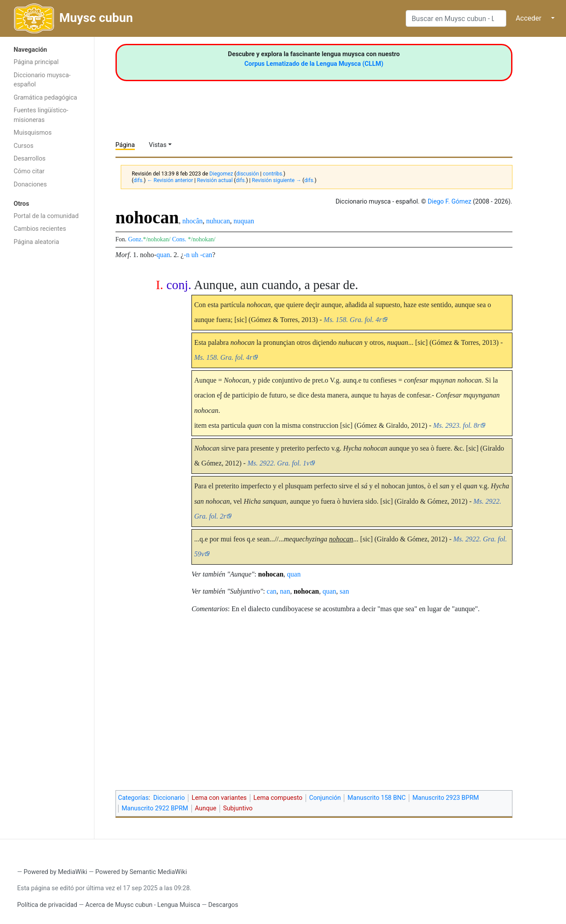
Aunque (206, 808)
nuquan (244, 221)
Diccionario (169, 798)
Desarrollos (30, 159)
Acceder (528, 18)
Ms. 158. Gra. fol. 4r (353, 320)
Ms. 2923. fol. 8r (456, 425)
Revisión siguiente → (277, 180)
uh (195, 255)
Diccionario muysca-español (42, 80)
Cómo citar (29, 171)
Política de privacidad (47, 905)
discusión (248, 174)
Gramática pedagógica (45, 98)
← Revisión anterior (170, 180)
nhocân (192, 221)
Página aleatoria (36, 242)
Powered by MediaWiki (56, 872)
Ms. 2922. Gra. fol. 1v (278, 463)
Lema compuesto (278, 798)
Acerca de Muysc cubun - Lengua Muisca (142, 905)
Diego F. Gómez (450, 202)
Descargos (223, 905)
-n (186, 255)
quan (163, 255)
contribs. (273, 174)
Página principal (36, 62)
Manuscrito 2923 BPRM (445, 798)
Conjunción (325, 798)
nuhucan (218, 221)
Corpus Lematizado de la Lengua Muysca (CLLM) (314, 64)
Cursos (23, 146)
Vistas (158, 145)
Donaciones (30, 184)
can (271, 591)
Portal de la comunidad (46, 216)
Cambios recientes (40, 229)
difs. (139, 180)
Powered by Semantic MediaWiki (141, 872)
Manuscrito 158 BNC (376, 798)
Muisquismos (33, 133)
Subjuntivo (238, 808)
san (344, 591)
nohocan (271, 574)
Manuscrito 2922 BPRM (155, 808)
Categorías (133, 798)
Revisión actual (215, 180)
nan (285, 591)
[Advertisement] (47, 390)
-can (206, 255)
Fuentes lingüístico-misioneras (41, 115)
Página (125, 145)
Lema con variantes (219, 798)
